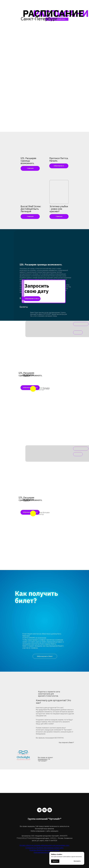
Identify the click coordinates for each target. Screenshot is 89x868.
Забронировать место (32, 299)
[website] (50, 810)
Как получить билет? (66, 742)
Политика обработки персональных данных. (44, 850)
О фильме (30, 168)
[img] (30, 144)
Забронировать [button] (59, 166)
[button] (59, 144)
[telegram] (39, 810)
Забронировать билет (45, 656)
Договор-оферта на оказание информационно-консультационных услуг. (45, 845)
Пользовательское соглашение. (45, 852)
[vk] (44, 810)
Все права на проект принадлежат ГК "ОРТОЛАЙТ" (45, 759)
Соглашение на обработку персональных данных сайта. (44, 848)
